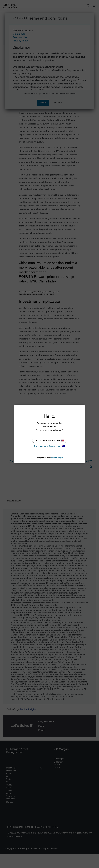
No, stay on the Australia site (50, 446)
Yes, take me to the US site (50, 441)
